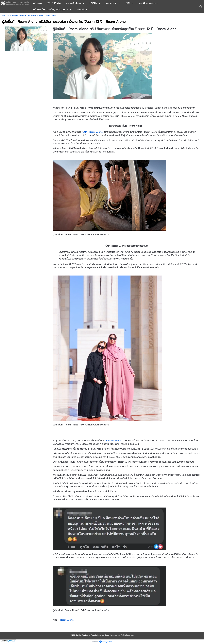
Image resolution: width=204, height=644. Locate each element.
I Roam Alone (114, 441)
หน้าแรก (6, 16)
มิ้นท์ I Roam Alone (93, 132)
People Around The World (24, 16)
